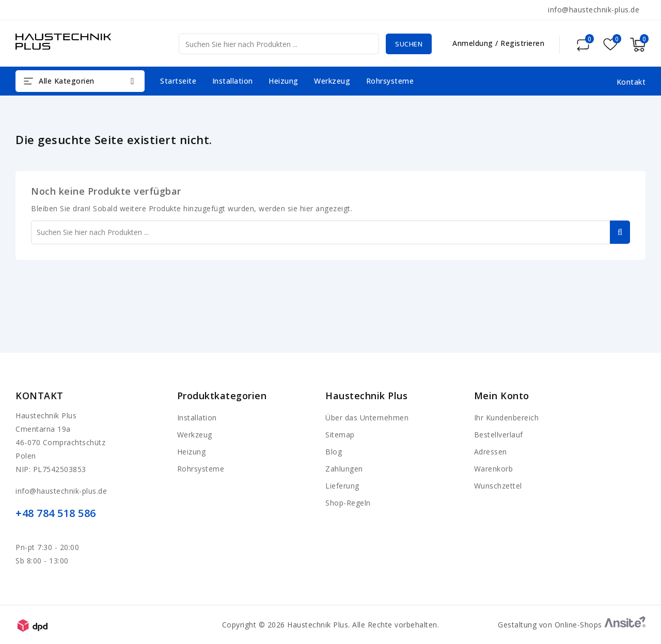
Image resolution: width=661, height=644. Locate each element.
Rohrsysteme (390, 81)
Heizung (284, 81)
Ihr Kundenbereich (507, 418)
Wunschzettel (498, 486)
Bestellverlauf (499, 435)
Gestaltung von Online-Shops (572, 625)
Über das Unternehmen (367, 418)
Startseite (178, 81)
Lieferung (342, 486)
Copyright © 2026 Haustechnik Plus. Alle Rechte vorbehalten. (331, 625)
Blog (334, 452)
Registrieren (522, 43)
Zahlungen (344, 469)
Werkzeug (332, 81)
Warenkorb (494, 469)
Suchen (406, 44)
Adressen (491, 452)
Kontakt (40, 396)
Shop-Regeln (348, 503)
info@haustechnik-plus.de (594, 10)
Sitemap (340, 435)
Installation (233, 81)
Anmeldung (474, 43)
